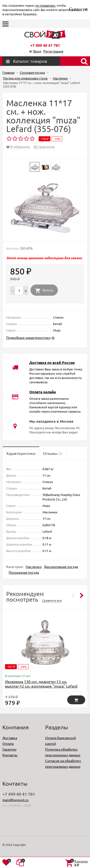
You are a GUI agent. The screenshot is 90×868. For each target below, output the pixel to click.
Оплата (8, 743)
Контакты (10, 755)
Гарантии (9, 749)
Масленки (34, 567)
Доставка (10, 738)
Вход (37, 51)
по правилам (45, 5)
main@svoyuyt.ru (15, 800)
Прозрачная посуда (24, 572)
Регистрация (53, 51)
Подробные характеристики (28, 337)
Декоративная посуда (61, 567)
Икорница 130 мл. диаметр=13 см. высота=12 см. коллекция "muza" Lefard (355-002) (41, 686)
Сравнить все (52, 600)
